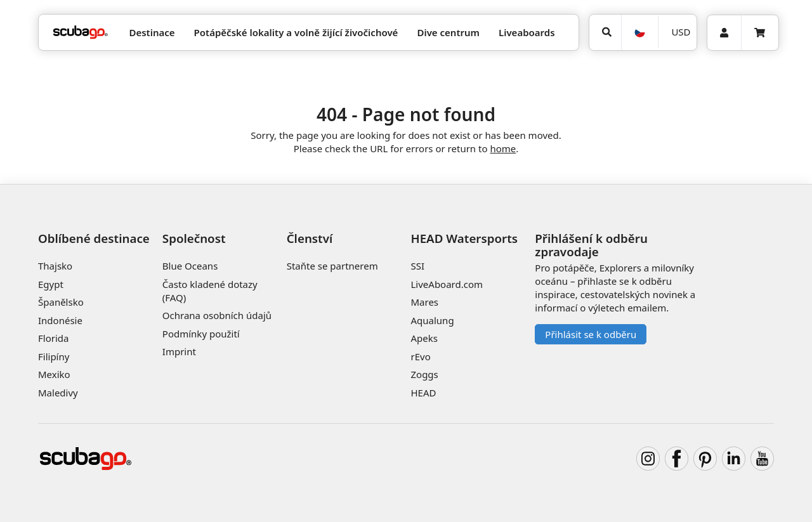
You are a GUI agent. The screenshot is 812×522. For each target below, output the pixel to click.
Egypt (51, 284)
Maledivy (58, 393)
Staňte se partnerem (332, 266)
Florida (53, 338)
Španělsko (61, 302)
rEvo (420, 356)
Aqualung (432, 320)
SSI (417, 266)
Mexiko (54, 374)
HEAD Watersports (464, 238)
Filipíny (54, 356)
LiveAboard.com (447, 284)
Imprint (179, 351)
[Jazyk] (639, 32)
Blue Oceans (190, 266)
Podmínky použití (201, 334)
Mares (424, 302)
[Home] (81, 33)
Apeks (424, 338)
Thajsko (55, 266)
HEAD (423, 393)
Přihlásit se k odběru (591, 334)
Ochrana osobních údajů (217, 315)
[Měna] (677, 32)
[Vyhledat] (605, 32)
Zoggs (424, 374)
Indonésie (60, 320)
